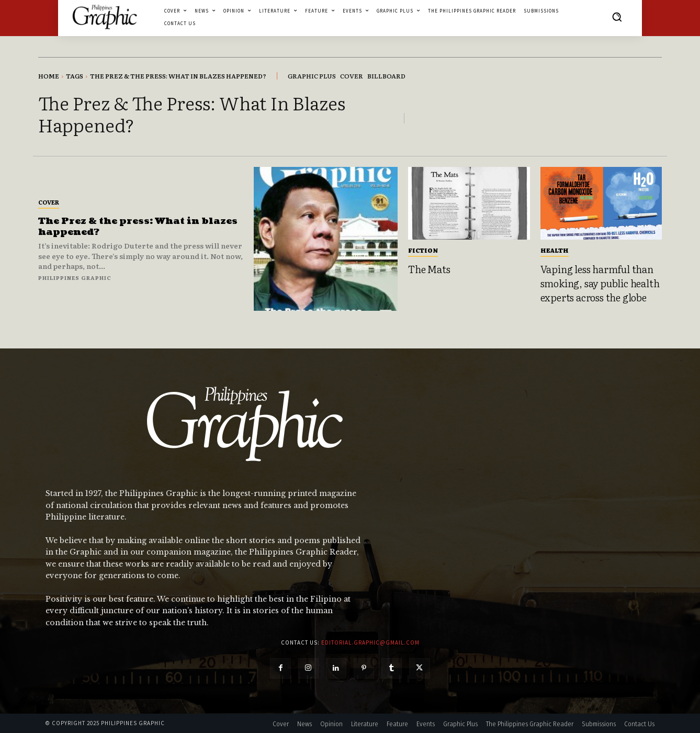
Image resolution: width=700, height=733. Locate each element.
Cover (49, 202)
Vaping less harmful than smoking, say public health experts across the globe (600, 283)
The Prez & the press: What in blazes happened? (139, 227)
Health (555, 250)
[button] (617, 17)
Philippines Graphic (75, 278)
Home (49, 76)
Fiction (423, 250)
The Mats (429, 269)
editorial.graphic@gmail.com (370, 642)
